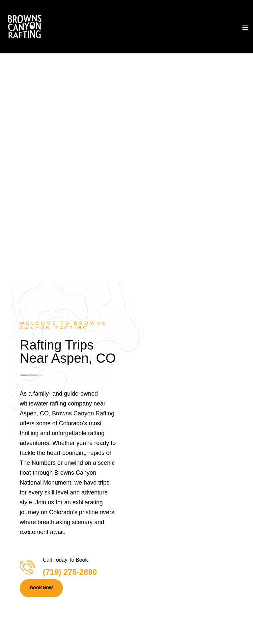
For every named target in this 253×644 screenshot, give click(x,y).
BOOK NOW (41, 588)
